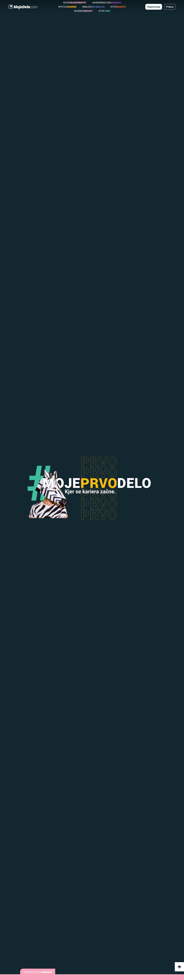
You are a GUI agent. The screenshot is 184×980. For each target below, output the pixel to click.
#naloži (93, 7)
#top (118, 7)
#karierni (83, 11)
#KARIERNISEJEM (38, 972)
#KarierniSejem (107, 3)
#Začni (75, 3)
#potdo (67, 7)
